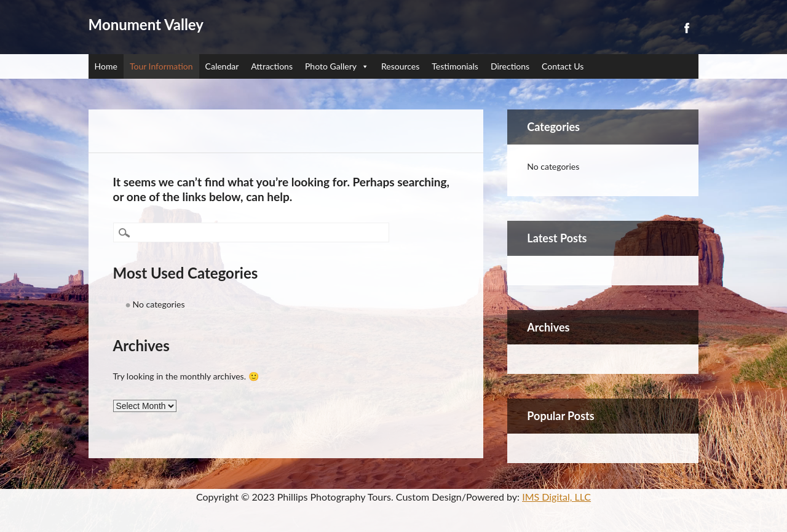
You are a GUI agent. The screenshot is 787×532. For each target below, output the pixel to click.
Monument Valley (146, 24)
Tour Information (161, 66)
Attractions (272, 66)
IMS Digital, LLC (556, 497)
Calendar (222, 66)
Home (106, 66)
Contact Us (563, 66)
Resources (400, 66)
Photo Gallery (337, 66)
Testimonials (455, 66)
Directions (510, 66)
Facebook (686, 28)
